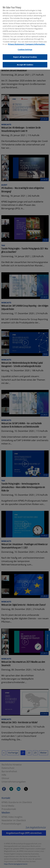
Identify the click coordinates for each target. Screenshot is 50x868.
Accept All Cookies (25, 63)
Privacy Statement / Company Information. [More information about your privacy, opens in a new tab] (27, 43)
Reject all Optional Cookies (25, 55)
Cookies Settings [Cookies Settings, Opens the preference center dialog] (25, 48)
